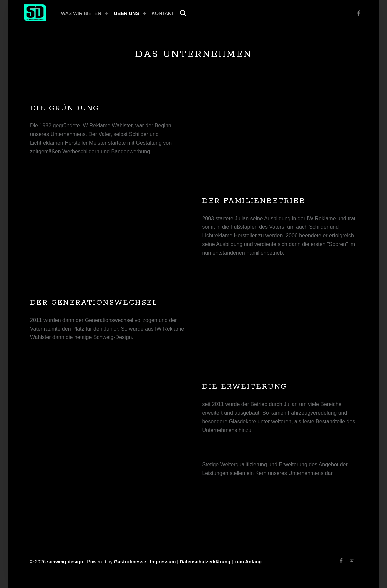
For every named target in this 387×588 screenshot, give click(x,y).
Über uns (130, 13)
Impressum (163, 562)
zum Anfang (248, 562)
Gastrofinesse (130, 562)
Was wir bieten (85, 13)
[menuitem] (85, 13)
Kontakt (163, 13)
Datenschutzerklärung (205, 562)
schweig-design (65, 562)
